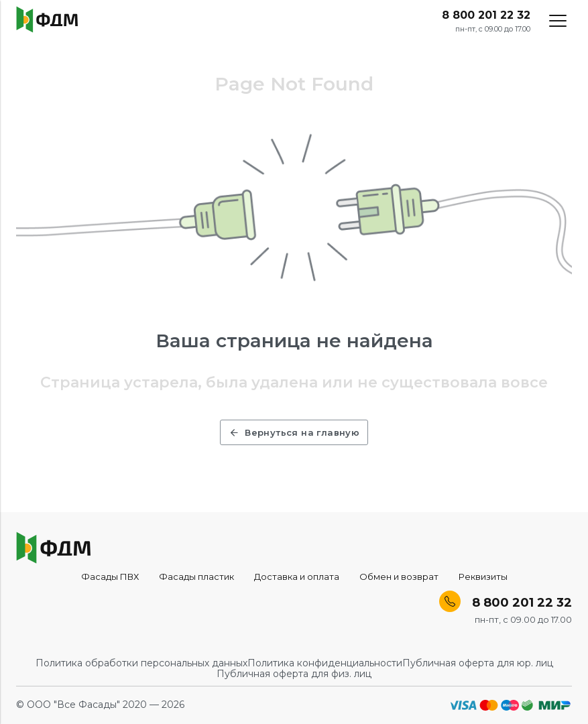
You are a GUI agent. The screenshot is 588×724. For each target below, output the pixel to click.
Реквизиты (483, 577)
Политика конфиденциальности (325, 663)
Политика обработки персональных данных (141, 663)
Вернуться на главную (294, 432)
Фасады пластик (196, 577)
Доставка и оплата (297, 577)
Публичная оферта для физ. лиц (294, 674)
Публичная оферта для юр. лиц (478, 663)
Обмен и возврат (399, 577)
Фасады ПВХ (110, 577)
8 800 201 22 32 (486, 15)
